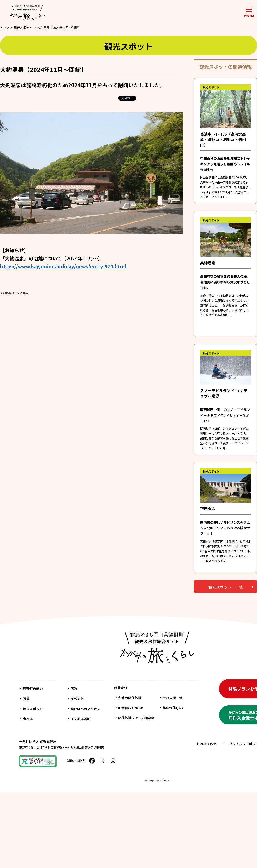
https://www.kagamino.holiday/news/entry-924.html (63, 266)
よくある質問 (80, 719)
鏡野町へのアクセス (85, 709)
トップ (5, 28)
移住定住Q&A (173, 708)
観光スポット (23, 28)
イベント (77, 699)
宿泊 (74, 688)
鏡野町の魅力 (33, 688)
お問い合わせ (206, 744)
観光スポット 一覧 (226, 587)
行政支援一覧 (173, 698)
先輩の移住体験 (130, 698)
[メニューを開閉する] (249, 12)
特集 (26, 699)
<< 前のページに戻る (14, 293)
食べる (28, 719)
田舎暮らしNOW (130, 708)
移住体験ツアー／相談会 (136, 718)
